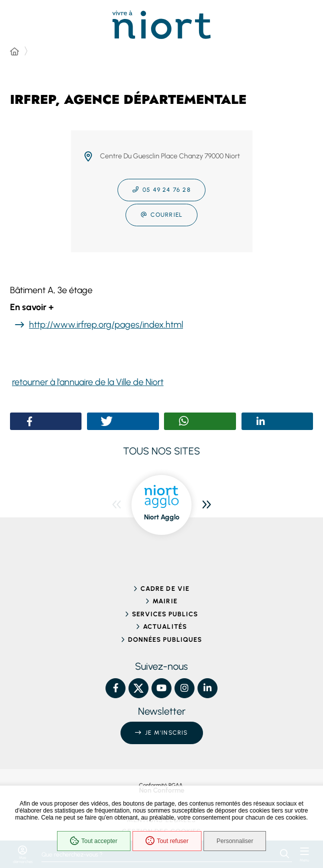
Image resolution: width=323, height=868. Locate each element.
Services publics (165, 614)
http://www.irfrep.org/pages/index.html (106, 325)
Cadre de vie (165, 589)
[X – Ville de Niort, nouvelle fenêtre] (138, 688)
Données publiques (165, 640)
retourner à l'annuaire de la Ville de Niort (88, 382)
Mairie (165, 601)
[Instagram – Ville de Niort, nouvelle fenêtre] (184, 688)
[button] (30, 421)
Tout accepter (94, 841)
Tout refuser (167, 841)
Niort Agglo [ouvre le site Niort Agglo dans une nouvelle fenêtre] (162, 517)
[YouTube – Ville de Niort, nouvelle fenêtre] (161, 688)
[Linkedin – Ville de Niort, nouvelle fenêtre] (207, 688)
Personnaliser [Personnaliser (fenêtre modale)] (235, 841)
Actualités (165, 627)
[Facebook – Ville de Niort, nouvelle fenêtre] (115, 688)
